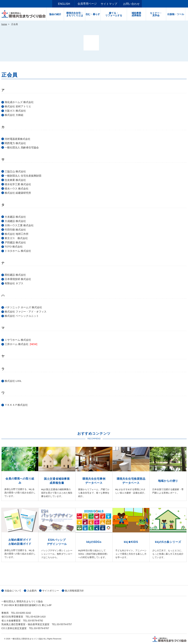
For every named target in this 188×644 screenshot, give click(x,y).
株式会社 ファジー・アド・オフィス (26, 312)
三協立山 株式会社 (15, 171)
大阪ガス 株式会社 (15, 111)
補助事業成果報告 (138, 14)
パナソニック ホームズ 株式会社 (23, 307)
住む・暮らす (94, 14)
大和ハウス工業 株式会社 (19, 225)
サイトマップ (110, 4)
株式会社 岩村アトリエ (18, 106)
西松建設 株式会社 (15, 275)
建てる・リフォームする (115, 14)
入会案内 (32, 591)
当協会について (13, 591)
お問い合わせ (133, 4)
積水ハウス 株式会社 (17, 189)
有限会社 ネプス (14, 283)
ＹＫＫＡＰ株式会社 (16, 405)
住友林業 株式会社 (15, 180)
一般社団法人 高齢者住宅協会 (22, 147)
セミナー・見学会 (157, 14)
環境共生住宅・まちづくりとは (76, 14)
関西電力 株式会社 (15, 143)
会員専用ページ (87, 4)
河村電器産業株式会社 (17, 139)
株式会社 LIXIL (13, 381)
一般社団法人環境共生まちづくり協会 (25, 14)
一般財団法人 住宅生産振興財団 (23, 176)
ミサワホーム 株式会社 (18, 340)
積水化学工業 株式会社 (18, 184)
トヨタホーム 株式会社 (18, 251)
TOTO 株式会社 (14, 247)
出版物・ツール (177, 14)
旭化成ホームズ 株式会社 (19, 102)
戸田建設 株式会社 (15, 242)
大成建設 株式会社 (15, 221)
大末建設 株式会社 (15, 217)
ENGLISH (65, 4)
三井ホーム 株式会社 (17, 344)
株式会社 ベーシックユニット (22, 316)
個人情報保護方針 (74, 591)
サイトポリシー (51, 591)
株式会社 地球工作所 (17, 234)
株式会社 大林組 (14, 115)
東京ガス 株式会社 (16, 238)
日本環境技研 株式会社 (18, 279)
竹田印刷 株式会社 (15, 230)
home (4, 24)
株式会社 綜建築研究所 (18, 193)
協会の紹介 (57, 14)
